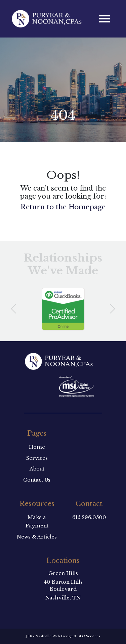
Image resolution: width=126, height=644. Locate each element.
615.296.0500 (89, 517)
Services (37, 458)
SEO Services (89, 636)
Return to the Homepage (63, 207)
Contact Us (37, 480)
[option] (63, 309)
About (37, 469)
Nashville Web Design (54, 636)
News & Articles (37, 537)
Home (37, 447)
